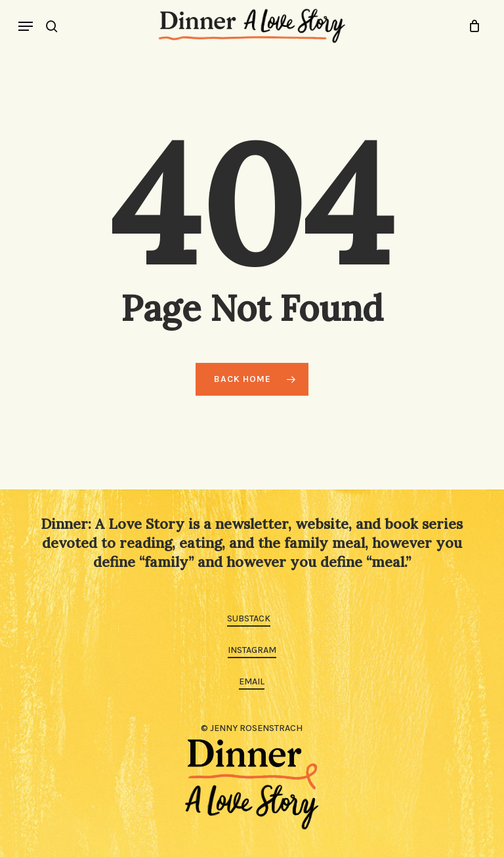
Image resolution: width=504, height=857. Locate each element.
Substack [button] (249, 618)
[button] (26, 26)
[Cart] (471, 26)
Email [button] (252, 681)
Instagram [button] (252, 650)
